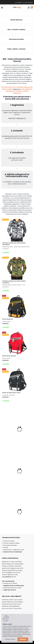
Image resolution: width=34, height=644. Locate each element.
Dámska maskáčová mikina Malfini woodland (14, 282)
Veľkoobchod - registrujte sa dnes (14, 550)
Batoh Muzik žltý (8, 319)
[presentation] (2, 509)
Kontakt (6, 547)
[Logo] (17, 8)
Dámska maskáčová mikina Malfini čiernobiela (14, 516)
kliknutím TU (22, 118)
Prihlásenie (19, 3)
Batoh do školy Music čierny (11, 393)
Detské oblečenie (16, 20)
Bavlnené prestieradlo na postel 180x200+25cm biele (13, 435)
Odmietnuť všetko (10, 639)
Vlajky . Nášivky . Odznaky (16, 49)
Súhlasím (23, 639)
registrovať (16, 89)
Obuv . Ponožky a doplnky (16, 30)
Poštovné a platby (9, 541)
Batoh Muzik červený (9, 356)
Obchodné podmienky (10, 545)
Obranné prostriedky (16, 39)
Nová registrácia (29, 3)
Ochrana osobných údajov (11, 543)
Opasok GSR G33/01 (9, 476)
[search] (29, 8)
